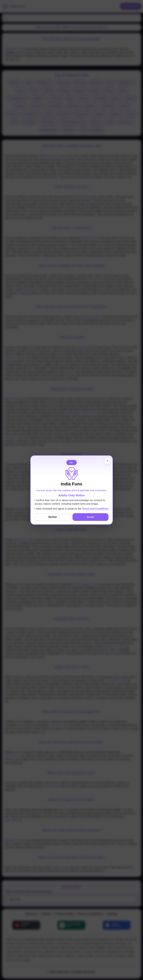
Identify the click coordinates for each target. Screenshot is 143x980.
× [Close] (107, 461)
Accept (90, 517)
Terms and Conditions (95, 509)
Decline (53, 517)
